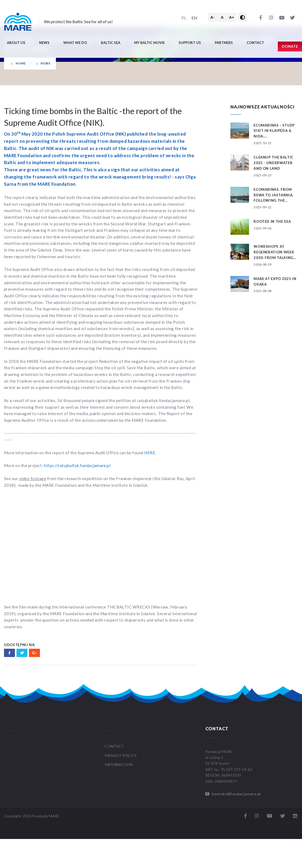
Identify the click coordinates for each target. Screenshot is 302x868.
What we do (75, 43)
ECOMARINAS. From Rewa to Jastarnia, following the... (274, 195)
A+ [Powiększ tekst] (232, 17)
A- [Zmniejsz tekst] (213, 17)
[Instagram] (271, 17)
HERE (150, 453)
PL (184, 18)
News (44, 43)
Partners (224, 43)
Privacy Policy (121, 755)
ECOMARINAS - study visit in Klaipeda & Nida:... (274, 131)
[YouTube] (282, 17)
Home (21, 63)
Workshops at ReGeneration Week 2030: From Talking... (275, 252)
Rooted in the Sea (272, 221)
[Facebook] (260, 17)
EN (194, 18)
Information (119, 764)
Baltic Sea (111, 43)
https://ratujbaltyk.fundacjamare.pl (77, 465)
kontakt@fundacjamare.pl (236, 794)
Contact (255, 43)
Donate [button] (290, 46)
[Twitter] (292, 17)
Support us (190, 43)
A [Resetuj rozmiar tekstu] (222, 17)
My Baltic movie (149, 43)
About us (16, 43)
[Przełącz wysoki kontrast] (242, 17)
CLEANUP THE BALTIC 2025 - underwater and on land (274, 163)
